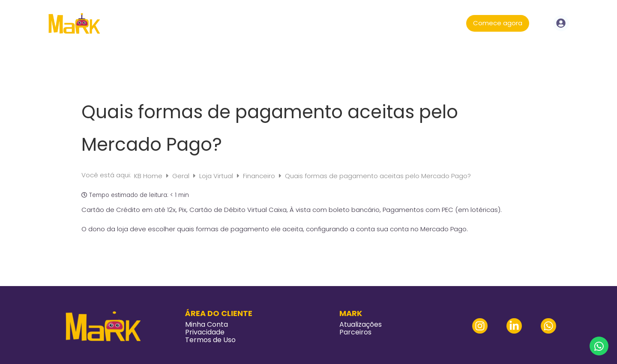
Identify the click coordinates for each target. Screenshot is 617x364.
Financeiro (260, 176)
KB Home (149, 176)
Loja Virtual (217, 176)
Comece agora (498, 23)
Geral (182, 176)
